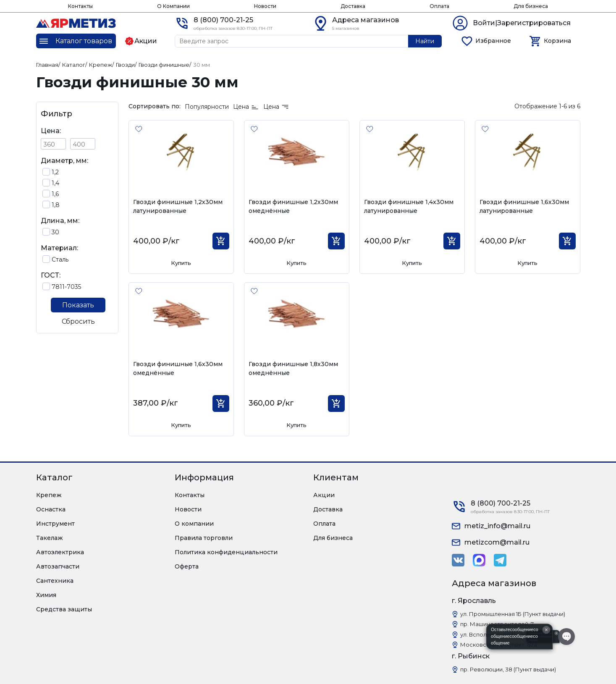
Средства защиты (64, 609)
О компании (194, 524)
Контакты (80, 6)
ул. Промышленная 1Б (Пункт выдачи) (513, 614)
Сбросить (78, 321)
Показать (78, 305)
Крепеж (49, 495)
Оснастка (51, 509)
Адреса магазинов (366, 20)
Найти (425, 41)
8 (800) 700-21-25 (223, 20)
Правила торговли (204, 538)
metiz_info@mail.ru (497, 526)
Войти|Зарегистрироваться (522, 23)
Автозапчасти (58, 566)
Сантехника (55, 581)
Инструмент (55, 524)
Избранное (493, 41)
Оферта (187, 566)
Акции (324, 495)
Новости (265, 6)
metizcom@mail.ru (497, 542)
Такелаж (50, 538)
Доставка (353, 6)
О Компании (173, 6)
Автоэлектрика (60, 552)
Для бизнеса (531, 6)
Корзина (557, 41)
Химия (46, 595)
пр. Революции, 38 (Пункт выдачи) (508, 669)
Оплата (439, 6)
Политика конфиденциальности (226, 552)
